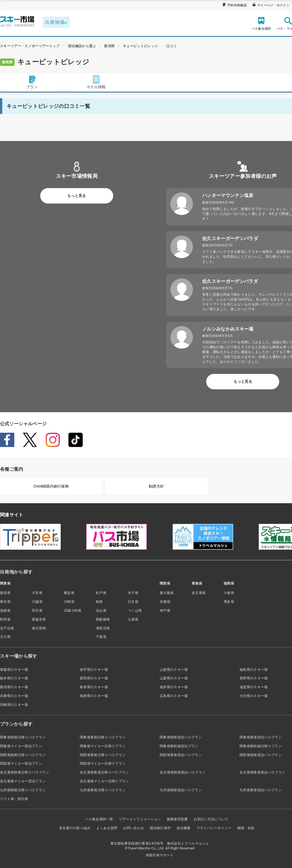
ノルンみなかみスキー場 (228, 329)
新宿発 (5, 593)
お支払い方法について (211, 819)
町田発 (5, 619)
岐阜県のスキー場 (94, 687)
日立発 (133, 602)
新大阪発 (167, 593)
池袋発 (5, 611)
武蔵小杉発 (73, 611)
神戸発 (165, 611)
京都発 (165, 602)
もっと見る (77, 196)
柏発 (99, 602)
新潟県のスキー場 (14, 687)
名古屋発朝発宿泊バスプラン (182, 772)
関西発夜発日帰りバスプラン (103, 755)
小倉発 (229, 593)
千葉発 (101, 637)
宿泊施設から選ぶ (82, 46)
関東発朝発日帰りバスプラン (23, 737)
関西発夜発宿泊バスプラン (181, 755)
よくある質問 (107, 828)
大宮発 (37, 593)
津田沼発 (103, 628)
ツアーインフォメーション (140, 819)
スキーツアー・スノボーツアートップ (30, 46)
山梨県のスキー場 (174, 678)
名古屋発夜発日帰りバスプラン (104, 772)
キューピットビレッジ (140, 46)
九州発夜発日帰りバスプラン (103, 790)
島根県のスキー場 (94, 696)
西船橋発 (103, 619)
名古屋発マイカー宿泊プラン (23, 781)
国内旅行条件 (160, 828)
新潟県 (109, 46)
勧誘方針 (156, 486)
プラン (32, 82)
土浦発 (133, 619)
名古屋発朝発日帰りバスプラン (25, 772)
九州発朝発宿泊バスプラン (181, 790)
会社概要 (183, 828)
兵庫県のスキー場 (14, 696)
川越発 (37, 602)
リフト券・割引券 (14, 799)
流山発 (101, 611)
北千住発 (7, 628)
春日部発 (39, 628)
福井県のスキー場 (174, 687)
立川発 (5, 637)
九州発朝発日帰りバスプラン (23, 790)
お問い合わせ (133, 828)
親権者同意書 (177, 819)
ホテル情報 (96, 82)
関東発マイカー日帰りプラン (103, 746)
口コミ (172, 46)
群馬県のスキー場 (94, 678)
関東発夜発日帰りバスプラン (103, 737)
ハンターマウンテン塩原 (228, 195)
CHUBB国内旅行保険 (51, 486)
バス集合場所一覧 (99, 819)
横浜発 (69, 593)
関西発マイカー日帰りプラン (103, 764)
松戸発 (101, 593)
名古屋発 (199, 593)
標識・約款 (246, 828)
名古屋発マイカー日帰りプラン (104, 781)
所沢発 (37, 611)
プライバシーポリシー (214, 828)
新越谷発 (39, 619)
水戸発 (133, 593)
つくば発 (135, 611)
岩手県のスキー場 (94, 670)
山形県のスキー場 (174, 670)
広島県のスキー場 (174, 696)
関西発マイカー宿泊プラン (21, 764)
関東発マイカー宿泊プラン (21, 746)
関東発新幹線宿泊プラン (179, 746)
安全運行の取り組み (75, 828)
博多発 (229, 602)
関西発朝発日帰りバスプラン (23, 755)
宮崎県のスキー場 (14, 705)
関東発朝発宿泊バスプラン (181, 737)
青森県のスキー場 (14, 670)
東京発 (5, 602)
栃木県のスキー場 (14, 678)
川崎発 (69, 602)
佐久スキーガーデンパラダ (230, 238)
